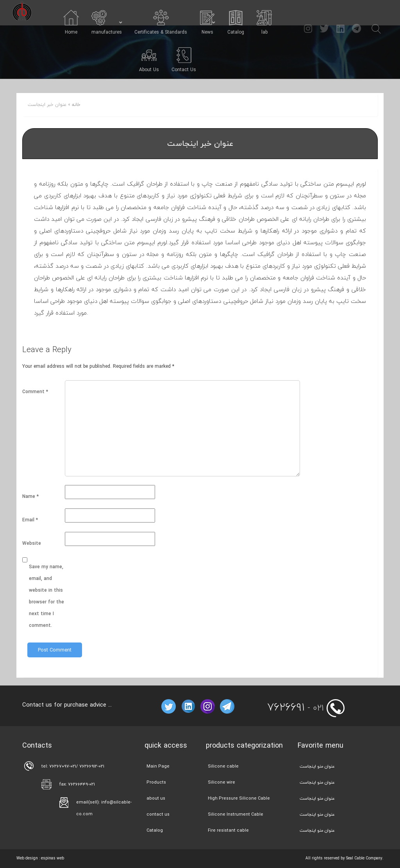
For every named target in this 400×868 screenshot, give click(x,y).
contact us (158, 814)
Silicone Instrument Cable (236, 814)
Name (30, 497)
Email (30, 520)
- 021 (296, 708)
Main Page (158, 766)
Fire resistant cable (228, 830)
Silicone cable (223, 766)
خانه (76, 105)
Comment (35, 392)
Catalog (155, 830)
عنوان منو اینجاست (317, 766)
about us (156, 798)
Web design (27, 858)
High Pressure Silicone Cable (239, 798)
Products (156, 782)
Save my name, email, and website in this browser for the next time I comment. (46, 596)
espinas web (53, 858)
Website (32, 543)
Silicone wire (221, 782)
